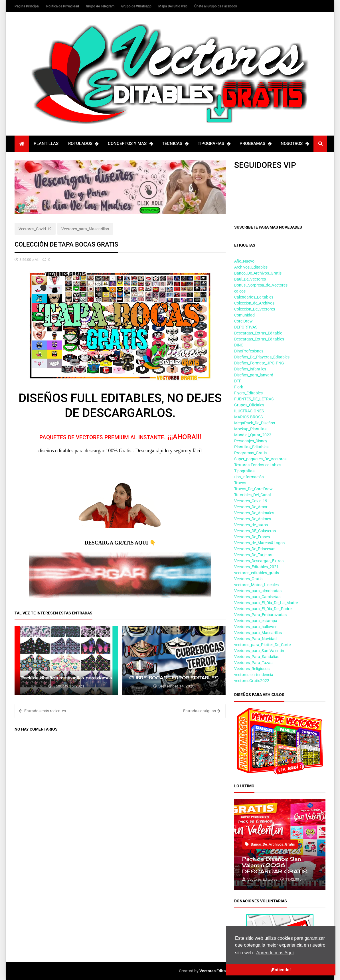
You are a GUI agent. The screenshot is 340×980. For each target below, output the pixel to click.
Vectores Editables (216, 971)
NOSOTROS (295, 144)
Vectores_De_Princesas (255, 549)
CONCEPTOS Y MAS (130, 144)
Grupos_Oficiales (249, 405)
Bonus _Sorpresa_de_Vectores (261, 285)
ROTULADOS (83, 144)
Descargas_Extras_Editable (258, 333)
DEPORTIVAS (246, 327)
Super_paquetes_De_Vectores (260, 459)
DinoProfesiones (249, 351)
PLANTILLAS (46, 144)
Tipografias (244, 471)
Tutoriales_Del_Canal (252, 495)
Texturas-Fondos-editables (258, 465)
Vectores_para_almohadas (258, 591)
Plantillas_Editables (251, 447)
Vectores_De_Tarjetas (253, 555)
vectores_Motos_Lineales (256, 585)
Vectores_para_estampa (256, 621)
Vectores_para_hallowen (256, 627)
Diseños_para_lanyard (254, 375)
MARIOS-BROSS (248, 417)
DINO (239, 345)
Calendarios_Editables (254, 297)
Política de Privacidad (63, 6)
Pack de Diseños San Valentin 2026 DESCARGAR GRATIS (275, 865)
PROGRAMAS (255, 144)
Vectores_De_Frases (252, 537)
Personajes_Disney (251, 441)
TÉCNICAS (175, 144)
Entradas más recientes (42, 711)
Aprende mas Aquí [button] (275, 953)
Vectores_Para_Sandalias (257, 657)
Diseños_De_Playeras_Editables (262, 357)
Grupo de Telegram (101, 6)
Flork (239, 387)
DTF (238, 381)
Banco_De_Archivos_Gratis (258, 273)
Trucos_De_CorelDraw (253, 489)
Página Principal (27, 6)
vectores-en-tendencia (254, 675)
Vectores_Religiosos (252, 669)
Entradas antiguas (202, 711)
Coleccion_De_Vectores (255, 309)
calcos (240, 291)
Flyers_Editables (248, 393)
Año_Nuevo (244, 261)
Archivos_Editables (251, 267)
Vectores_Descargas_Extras (259, 561)
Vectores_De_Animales (254, 513)
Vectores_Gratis (248, 579)
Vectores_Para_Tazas (253, 663)
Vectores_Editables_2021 (256, 567)
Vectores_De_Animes (253, 519)
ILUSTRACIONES (249, 411)
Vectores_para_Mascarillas (85, 229)
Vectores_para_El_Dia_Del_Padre (263, 609)
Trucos (240, 483)
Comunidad (244, 315)
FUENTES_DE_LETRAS (254, 399)
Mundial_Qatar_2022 (253, 435)
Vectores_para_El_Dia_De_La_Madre (266, 603)
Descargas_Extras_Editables (259, 339)
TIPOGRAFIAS (214, 144)
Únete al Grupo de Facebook (216, 6)
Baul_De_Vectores (250, 279)
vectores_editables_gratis (257, 573)
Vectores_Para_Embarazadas (260, 615)
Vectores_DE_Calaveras (255, 531)
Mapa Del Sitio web (173, 6)
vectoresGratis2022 (252, 681)
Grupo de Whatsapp (137, 6)
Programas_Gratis (250, 453)
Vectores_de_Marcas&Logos (259, 543)
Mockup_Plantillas (250, 429)
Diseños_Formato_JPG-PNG (259, 363)
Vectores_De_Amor (251, 507)
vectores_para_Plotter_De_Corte (262, 645)
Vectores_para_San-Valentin (259, 651)
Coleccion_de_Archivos (254, 303)
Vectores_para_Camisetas (257, 597)
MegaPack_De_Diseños (255, 423)
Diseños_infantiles (250, 369)
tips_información (249, 477)
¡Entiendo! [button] (281, 970)
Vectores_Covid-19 (35, 229)
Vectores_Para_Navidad (255, 639)
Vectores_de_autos (251, 525)
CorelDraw (243, 321)
